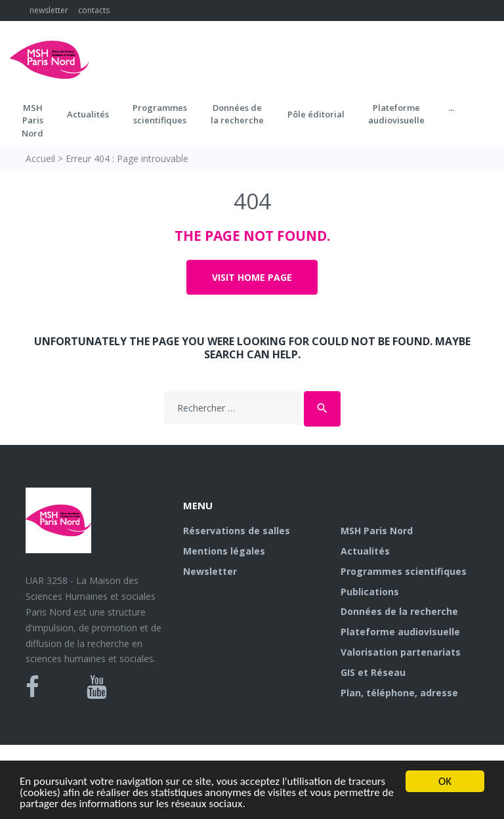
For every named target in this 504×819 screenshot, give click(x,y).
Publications (370, 592)
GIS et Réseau (373, 672)
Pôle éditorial (316, 114)
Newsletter (210, 571)
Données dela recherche (237, 114)
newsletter (49, 10)
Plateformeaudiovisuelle (396, 114)
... (451, 108)
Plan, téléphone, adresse (399, 693)
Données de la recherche (399, 611)
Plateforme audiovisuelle (400, 632)
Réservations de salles (237, 531)
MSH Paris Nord (377, 531)
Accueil (40, 158)
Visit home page (252, 277)
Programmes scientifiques (160, 114)
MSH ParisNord (32, 120)
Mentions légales (224, 551)
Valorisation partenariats (401, 652)
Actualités (88, 114)
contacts (94, 10)
